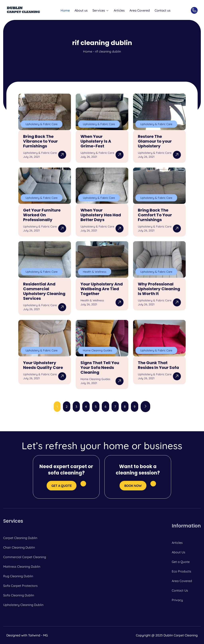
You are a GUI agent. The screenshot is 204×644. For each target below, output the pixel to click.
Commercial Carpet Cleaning (25, 557)
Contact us (163, 10)
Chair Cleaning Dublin (19, 547)
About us (81, 10)
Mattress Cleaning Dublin (22, 567)
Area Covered (140, 10)
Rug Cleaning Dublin (18, 576)
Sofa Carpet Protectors (20, 586)
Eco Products (181, 571)
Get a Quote (181, 562)
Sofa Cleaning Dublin (19, 595)
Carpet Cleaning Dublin (20, 538)
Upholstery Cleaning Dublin (23, 605)
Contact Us (180, 590)
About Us (178, 552)
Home (65, 10)
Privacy (177, 600)
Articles (119, 10)
